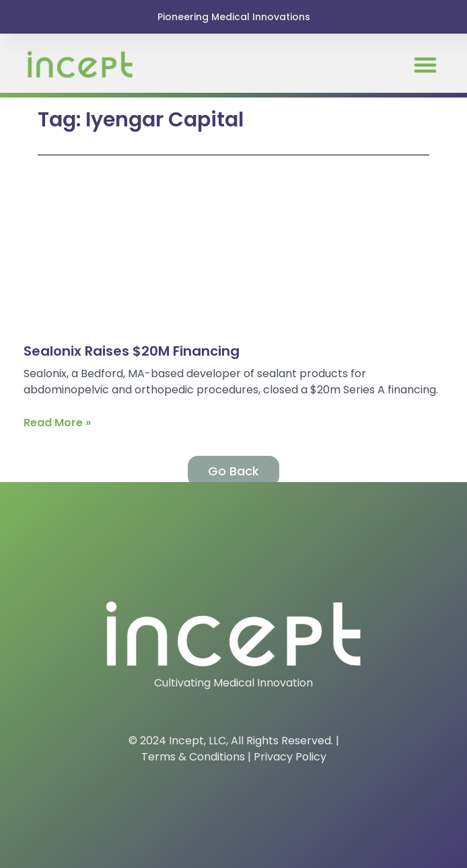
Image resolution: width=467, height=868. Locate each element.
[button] (425, 65)
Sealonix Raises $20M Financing (132, 351)
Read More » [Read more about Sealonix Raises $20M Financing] (57, 423)
